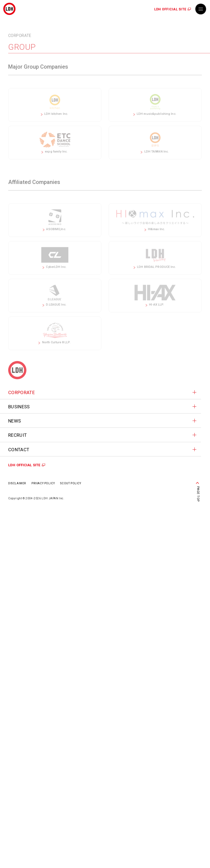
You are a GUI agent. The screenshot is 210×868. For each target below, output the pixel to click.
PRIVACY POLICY (43, 483)
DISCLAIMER (17, 483)
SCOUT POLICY (71, 483)
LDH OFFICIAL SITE (170, 9)
